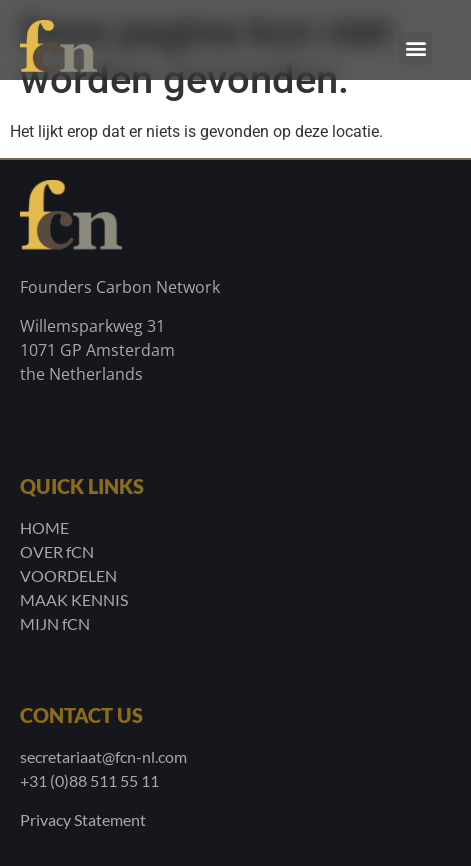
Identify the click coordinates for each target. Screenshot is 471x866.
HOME (44, 527)
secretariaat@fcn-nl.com (103, 756)
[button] (415, 48)
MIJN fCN (55, 623)
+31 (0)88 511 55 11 (89, 780)
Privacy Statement (83, 819)
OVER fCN (57, 551)
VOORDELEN (68, 575)
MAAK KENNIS (74, 599)
